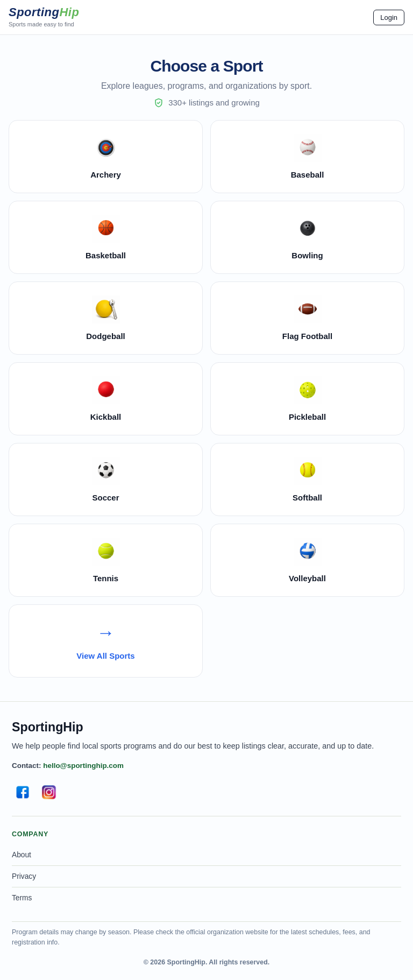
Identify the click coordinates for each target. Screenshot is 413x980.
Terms (22, 898)
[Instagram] (49, 792)
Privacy (24, 876)
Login (389, 17)
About (22, 855)
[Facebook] (23, 792)
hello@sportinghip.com (83, 766)
